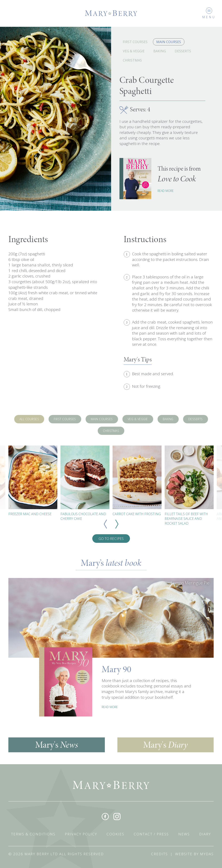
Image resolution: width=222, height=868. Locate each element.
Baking (160, 51)
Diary (205, 834)
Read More (166, 191)
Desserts (183, 51)
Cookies (115, 834)
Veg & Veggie (134, 51)
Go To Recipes (111, 539)
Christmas (132, 60)
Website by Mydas (194, 854)
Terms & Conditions (33, 834)
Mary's (57, 745)
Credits (159, 854)
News (184, 834)
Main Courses (169, 42)
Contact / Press (151, 834)
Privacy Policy (81, 834)
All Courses (29, 419)
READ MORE (110, 707)
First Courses (135, 42)
